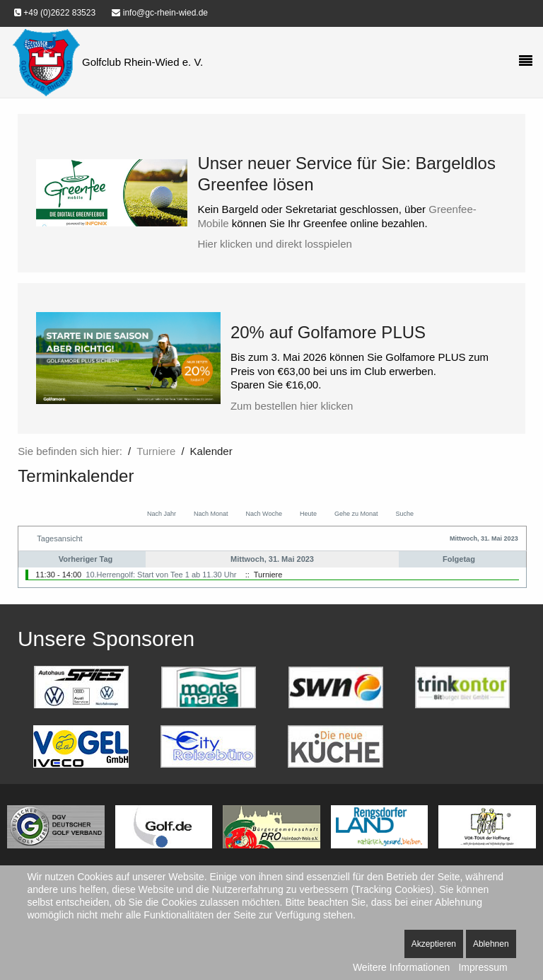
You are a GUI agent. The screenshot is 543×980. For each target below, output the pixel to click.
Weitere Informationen (401, 967)
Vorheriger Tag (86, 559)
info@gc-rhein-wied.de (160, 13)
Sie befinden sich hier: (70, 451)
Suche (404, 514)
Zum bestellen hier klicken (292, 406)
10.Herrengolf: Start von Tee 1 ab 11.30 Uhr (161, 575)
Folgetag (459, 559)
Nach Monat (211, 514)
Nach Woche (264, 514)
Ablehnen (491, 944)
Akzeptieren (434, 944)
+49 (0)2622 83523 (55, 13)
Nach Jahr (162, 514)
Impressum (483, 967)
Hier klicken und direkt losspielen (274, 244)
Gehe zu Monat (356, 514)
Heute (308, 514)
